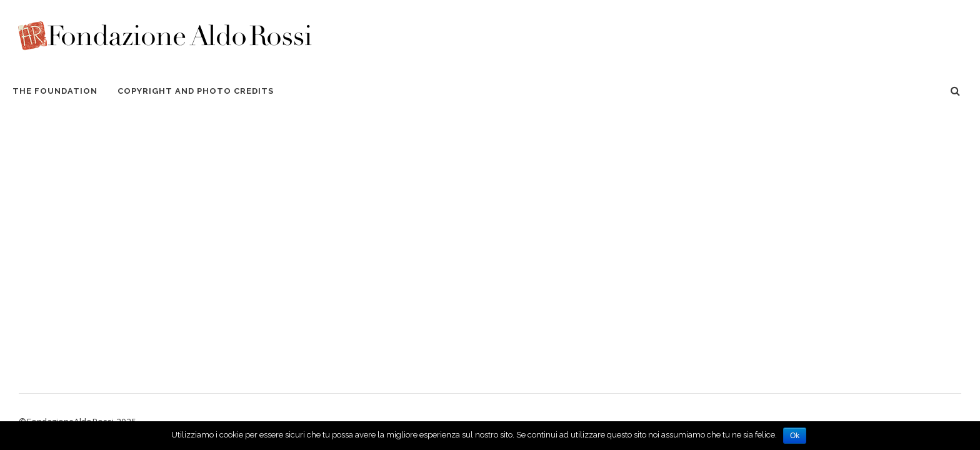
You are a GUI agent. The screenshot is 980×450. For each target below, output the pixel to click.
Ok (795, 436)
